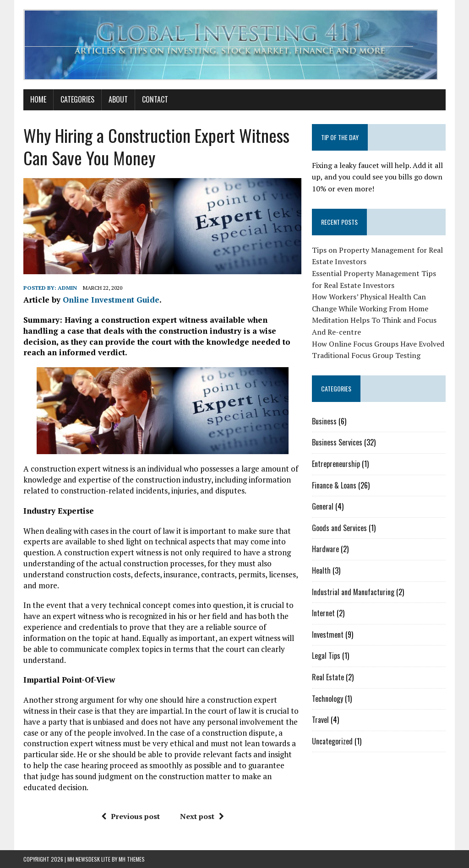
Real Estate (328, 677)
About (118, 99)
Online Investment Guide (111, 300)
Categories (77, 99)
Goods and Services (339, 528)
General (323, 506)
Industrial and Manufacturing (353, 592)
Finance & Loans (334, 485)
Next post (202, 816)
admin (67, 288)
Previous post (131, 816)
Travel (320, 720)
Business (324, 421)
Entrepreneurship (336, 464)
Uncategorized (332, 741)
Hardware (325, 549)
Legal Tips (326, 656)
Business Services (337, 442)
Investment (328, 635)
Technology (327, 699)
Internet (323, 613)
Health (321, 570)
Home (38, 99)
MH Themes (132, 859)
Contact (155, 99)
